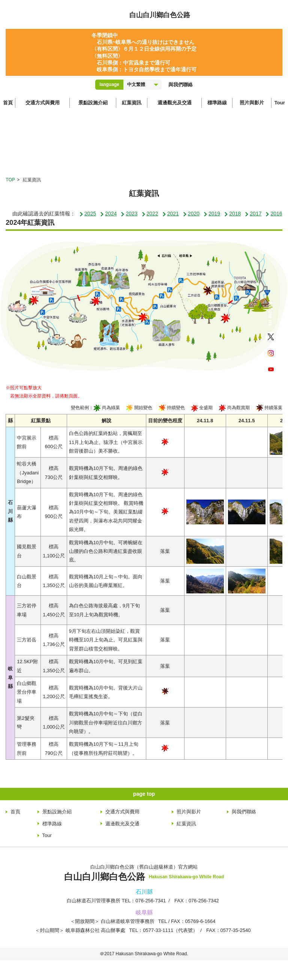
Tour (280, 103)
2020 (191, 214)
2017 (253, 214)
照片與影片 (252, 103)
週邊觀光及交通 (175, 103)
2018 (232, 214)
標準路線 (217, 103)
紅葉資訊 (132, 103)
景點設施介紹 (93, 103)
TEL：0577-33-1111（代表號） (163, 930)
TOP (10, 180)
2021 (170, 214)
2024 (108, 214)
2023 (129, 214)
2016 (274, 214)
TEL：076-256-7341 (144, 901)
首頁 (8, 103)
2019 (212, 214)
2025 (88, 214)
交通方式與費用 (43, 103)
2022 (150, 214)
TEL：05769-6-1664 (187, 921)
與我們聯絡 (181, 85)
